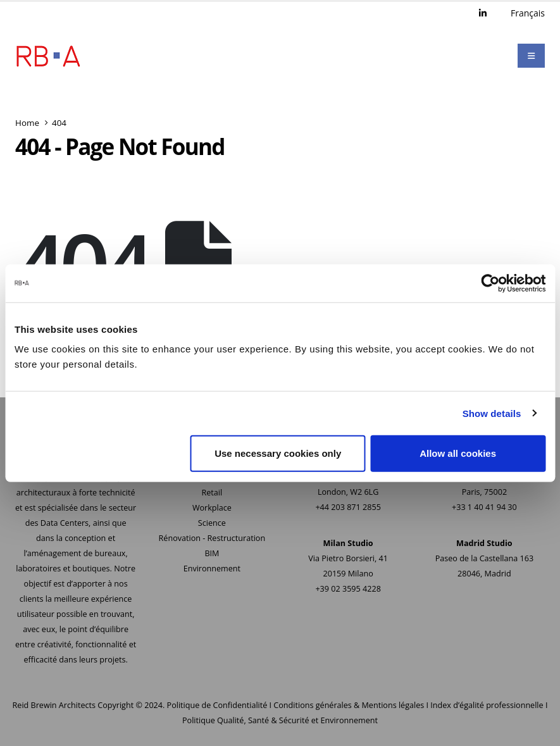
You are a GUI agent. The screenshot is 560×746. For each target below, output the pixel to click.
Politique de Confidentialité (217, 705)
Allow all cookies (458, 453)
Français (528, 13)
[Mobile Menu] (531, 56)
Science (212, 523)
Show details (492, 413)
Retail (212, 493)
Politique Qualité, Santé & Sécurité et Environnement (280, 720)
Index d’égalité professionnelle (487, 705)
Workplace (212, 508)
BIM (212, 553)
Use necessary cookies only (278, 453)
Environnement (212, 569)
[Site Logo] (48, 56)
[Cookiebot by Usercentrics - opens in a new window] (490, 283)
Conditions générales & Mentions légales (349, 705)
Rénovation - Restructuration (212, 538)
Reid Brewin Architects (54, 705)
